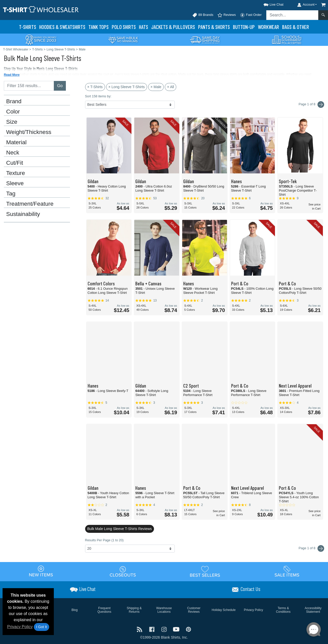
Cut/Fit (15, 163)
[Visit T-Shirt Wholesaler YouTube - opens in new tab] (177, 629)
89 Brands (203, 15)
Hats (143, 27)
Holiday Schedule (224, 610)
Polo (124, 27)
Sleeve (15, 183)
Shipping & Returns (134, 610)
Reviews (227, 15)
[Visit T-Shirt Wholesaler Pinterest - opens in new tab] (188, 629)
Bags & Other (296, 27)
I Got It (42, 627)
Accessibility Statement (313, 610)
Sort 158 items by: (98, 96)
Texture (16, 173)
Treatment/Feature (30, 204)
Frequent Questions (104, 610)
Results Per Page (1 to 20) (104, 540)
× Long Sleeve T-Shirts (127, 87)
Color (13, 112)
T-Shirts (28, 27)
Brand (14, 101)
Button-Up (244, 27)
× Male (156, 87)
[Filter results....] (29, 86)
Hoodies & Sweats (62, 27)
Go (60, 86)
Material (16, 142)
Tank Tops (99, 27)
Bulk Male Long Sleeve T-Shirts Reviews (120, 529)
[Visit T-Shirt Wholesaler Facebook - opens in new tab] (152, 629)
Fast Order (251, 15)
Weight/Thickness (29, 132)
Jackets (173, 27)
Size (12, 122)
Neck (13, 153)
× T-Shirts (95, 87)
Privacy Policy (20, 627)
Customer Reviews (194, 610)
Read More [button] (12, 75)
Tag (11, 194)
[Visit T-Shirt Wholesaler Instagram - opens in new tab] (165, 629)
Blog (75, 610)
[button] (269, 4)
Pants (214, 27)
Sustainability (23, 214)
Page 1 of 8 (311, 548)
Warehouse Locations (164, 610)
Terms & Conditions (283, 610)
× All (171, 87)
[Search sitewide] (292, 15)
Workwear (268, 27)
